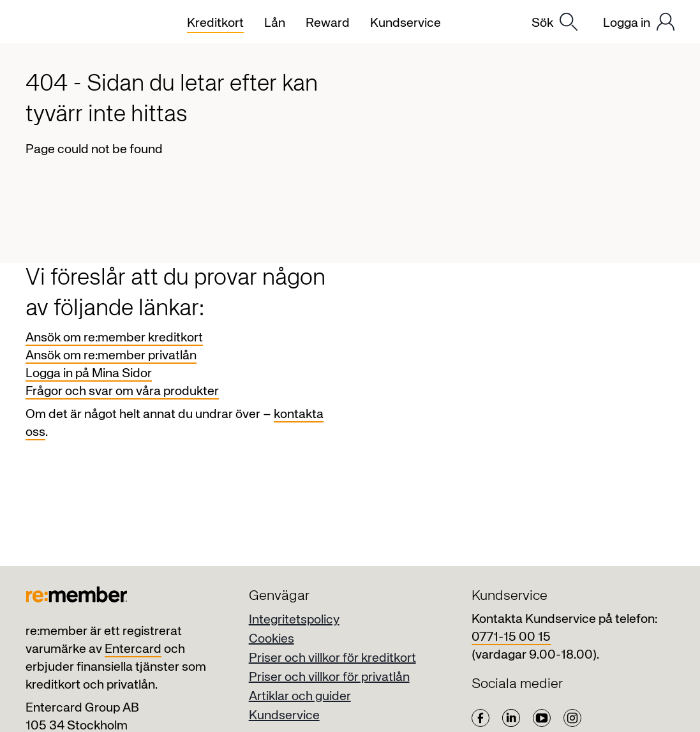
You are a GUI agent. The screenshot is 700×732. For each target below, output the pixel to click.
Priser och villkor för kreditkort (332, 658)
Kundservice (284, 716)
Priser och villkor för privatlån (329, 677)
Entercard (133, 649)
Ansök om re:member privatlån (111, 356)
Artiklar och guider (300, 697)
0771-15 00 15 (511, 637)
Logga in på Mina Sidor (89, 374)
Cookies (272, 639)
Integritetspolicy (294, 620)
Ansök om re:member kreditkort (114, 338)
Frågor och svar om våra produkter (122, 392)
